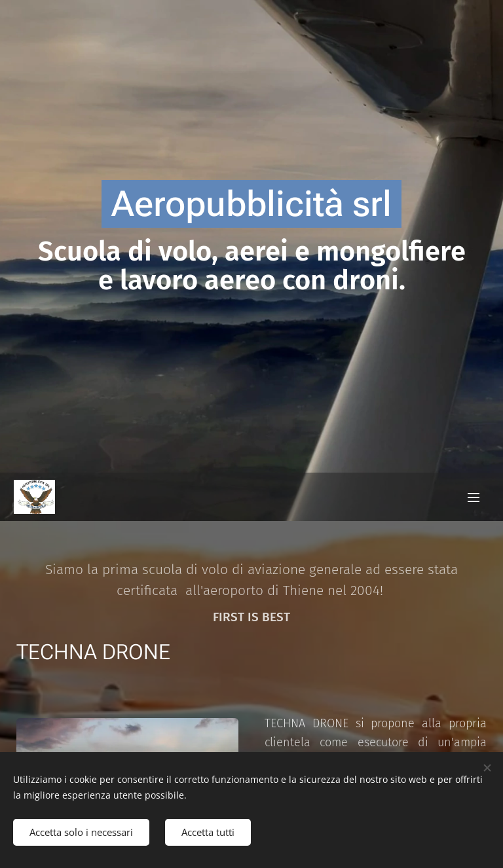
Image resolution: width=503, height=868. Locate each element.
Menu (474, 497)
